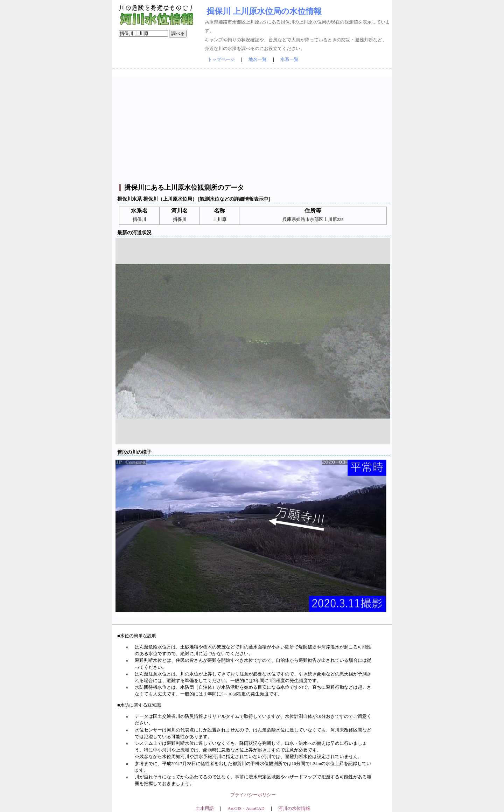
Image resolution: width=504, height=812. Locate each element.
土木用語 (205, 808)
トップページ (221, 60)
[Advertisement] (253, 126)
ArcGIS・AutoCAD (246, 808)
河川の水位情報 (294, 808)
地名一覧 (258, 60)
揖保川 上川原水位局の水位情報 (264, 11)
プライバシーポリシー (253, 795)
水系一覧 (289, 60)
